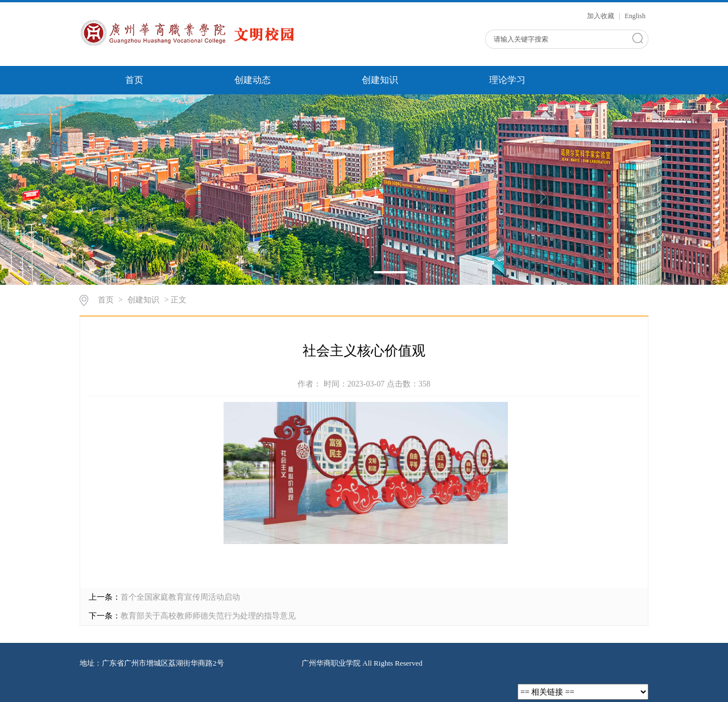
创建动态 (253, 80)
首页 (134, 80)
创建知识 (380, 80)
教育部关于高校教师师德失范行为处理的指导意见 (208, 616)
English (635, 16)
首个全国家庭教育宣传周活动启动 (180, 597)
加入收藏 (601, 16)
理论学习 (507, 80)
